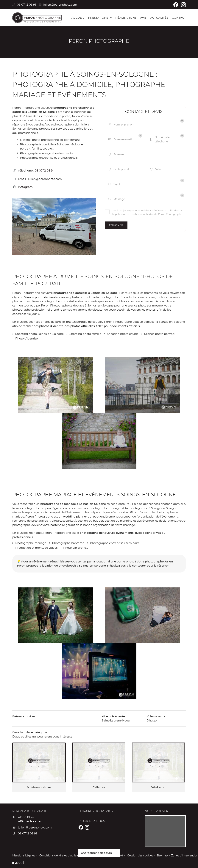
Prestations (98, 18)
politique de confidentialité (132, 214)
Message (116, 199)
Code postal (118, 169)
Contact (179, 18)
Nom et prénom (121, 125)
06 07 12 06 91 (44, 170)
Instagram (25, 187)
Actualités (159, 18)
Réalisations (126, 18)
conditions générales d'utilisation (159, 211)
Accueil (78, 18)
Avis (143, 18)
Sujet (114, 184)
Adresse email (120, 140)
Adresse (116, 154)
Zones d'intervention (185, 856)
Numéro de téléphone (160, 139)
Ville (155, 169)
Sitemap (162, 856)
